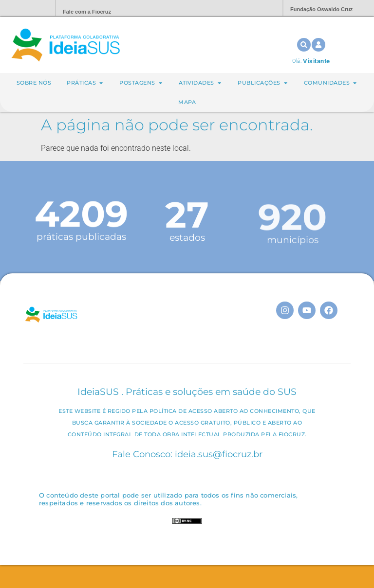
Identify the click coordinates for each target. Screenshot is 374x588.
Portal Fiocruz (24, 9)
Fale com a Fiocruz (87, 12)
